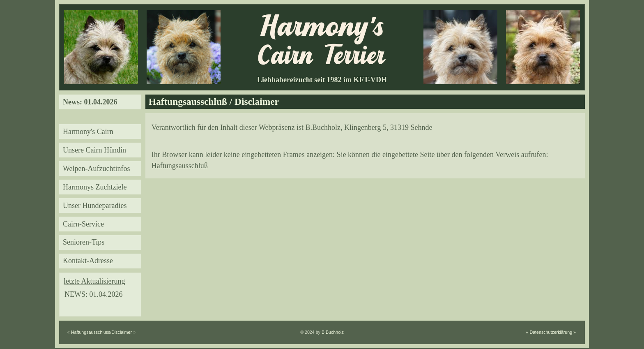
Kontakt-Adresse (88, 261)
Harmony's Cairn (88, 132)
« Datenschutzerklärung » (551, 332)
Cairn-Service (83, 224)
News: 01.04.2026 (90, 102)
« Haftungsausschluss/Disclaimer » (101, 332)
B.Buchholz (333, 332)
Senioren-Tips (84, 242)
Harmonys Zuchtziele (95, 187)
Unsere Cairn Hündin (94, 150)
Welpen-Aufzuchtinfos (97, 169)
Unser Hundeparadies (95, 206)
